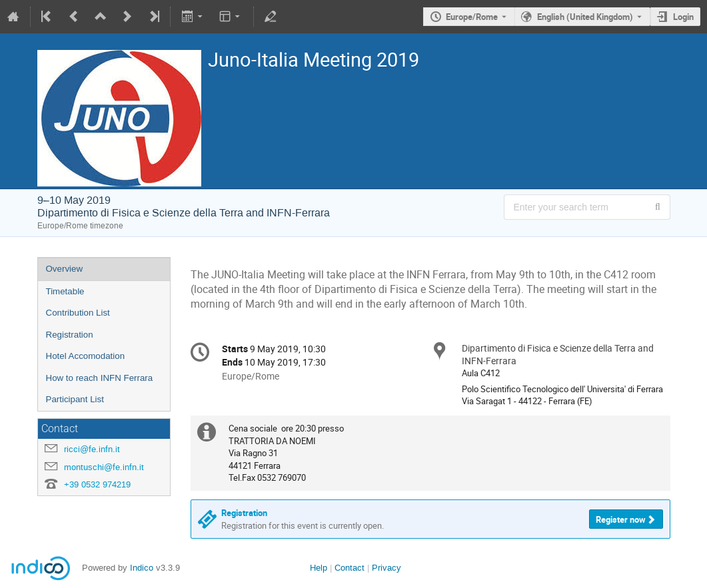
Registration (70, 335)
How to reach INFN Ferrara (100, 378)
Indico (142, 568)
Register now (621, 519)
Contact (350, 568)
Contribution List (78, 313)
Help (319, 568)
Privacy (386, 568)
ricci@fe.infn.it (92, 449)
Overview (65, 269)
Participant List (75, 399)
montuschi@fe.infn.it (104, 467)
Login (683, 17)
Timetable (65, 291)
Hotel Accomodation (86, 356)
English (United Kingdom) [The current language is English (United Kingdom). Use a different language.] (585, 17)
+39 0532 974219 (97, 484)
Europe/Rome (472, 17)
